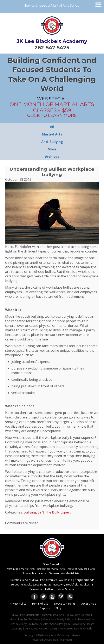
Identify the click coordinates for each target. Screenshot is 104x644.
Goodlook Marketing (60, 640)
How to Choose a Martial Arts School (52, 5)
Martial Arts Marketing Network (61, 635)
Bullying (30, 512)
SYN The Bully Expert (54, 512)
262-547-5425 (52, 48)
